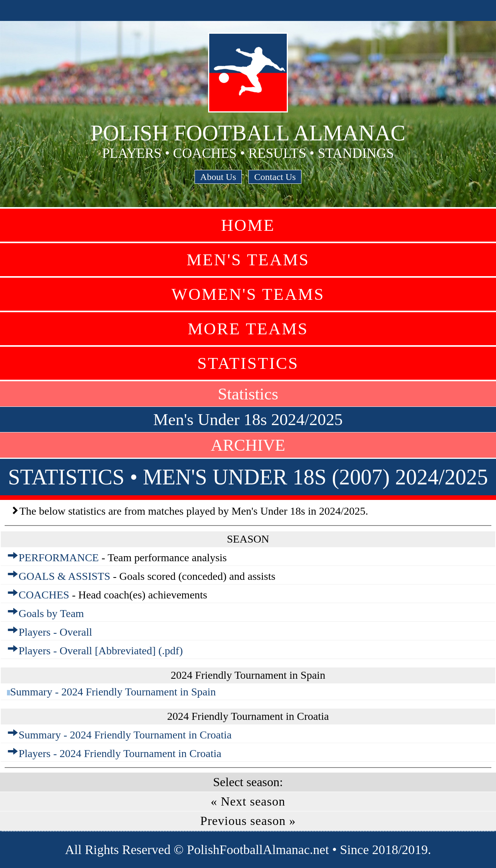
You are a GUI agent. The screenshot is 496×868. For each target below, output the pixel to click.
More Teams (248, 329)
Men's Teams (248, 260)
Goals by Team (51, 613)
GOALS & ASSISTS (65, 576)
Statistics (248, 363)
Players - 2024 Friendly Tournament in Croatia (120, 753)
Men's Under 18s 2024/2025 (248, 419)
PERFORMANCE (59, 558)
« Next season (248, 801)
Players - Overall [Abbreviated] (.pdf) (101, 651)
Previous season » (248, 821)
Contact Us (275, 177)
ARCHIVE (248, 445)
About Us (218, 177)
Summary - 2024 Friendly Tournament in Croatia (125, 735)
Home (248, 225)
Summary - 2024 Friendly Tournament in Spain (113, 692)
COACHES (44, 595)
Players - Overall (55, 632)
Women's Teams (248, 294)
